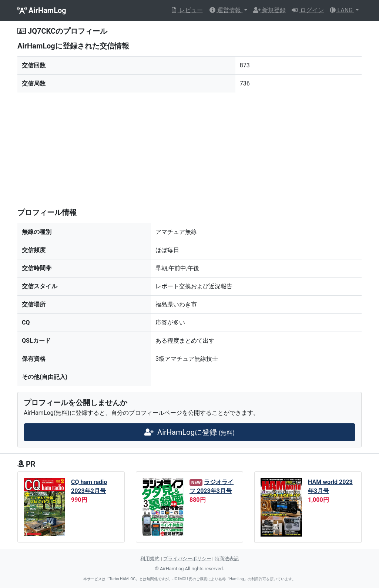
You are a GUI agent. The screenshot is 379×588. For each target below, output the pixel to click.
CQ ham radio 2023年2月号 (89, 486)
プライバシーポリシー (187, 559)
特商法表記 (227, 559)
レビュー (187, 10)
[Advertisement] (189, 150)
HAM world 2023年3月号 (330, 486)
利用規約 (150, 559)
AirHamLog (42, 10)
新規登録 (269, 10)
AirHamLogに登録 (189, 432)
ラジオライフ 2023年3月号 (212, 486)
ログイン (308, 10)
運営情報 (226, 10)
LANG (342, 10)
